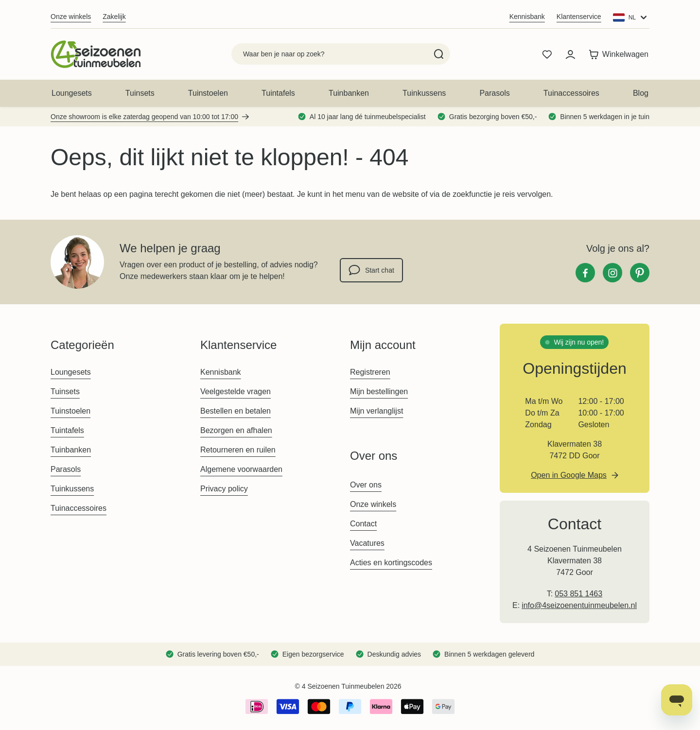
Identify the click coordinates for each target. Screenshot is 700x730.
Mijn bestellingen (379, 391)
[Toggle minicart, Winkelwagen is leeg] (619, 54)
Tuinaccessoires (571, 93)
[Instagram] (612, 273)
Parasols (494, 93)
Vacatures (367, 543)
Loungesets (72, 93)
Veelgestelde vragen (236, 391)
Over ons (366, 485)
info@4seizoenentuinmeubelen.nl (579, 605)
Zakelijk (114, 17)
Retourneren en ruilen (238, 450)
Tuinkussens (424, 93)
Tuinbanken (349, 93)
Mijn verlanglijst (376, 411)
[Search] (439, 54)
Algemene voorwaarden (241, 469)
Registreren (370, 372)
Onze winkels (71, 17)
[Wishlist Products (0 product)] (547, 54)
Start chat (371, 270)
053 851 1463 (578, 594)
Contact (363, 524)
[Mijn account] (570, 54)
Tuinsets (140, 93)
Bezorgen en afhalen (236, 430)
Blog (641, 93)
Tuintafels (278, 93)
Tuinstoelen (208, 93)
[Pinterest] (640, 273)
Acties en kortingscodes (391, 563)
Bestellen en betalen (236, 411)
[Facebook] (585, 273)
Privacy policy (224, 489)
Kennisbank (527, 17)
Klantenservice (579, 17)
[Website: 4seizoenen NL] (631, 17)
